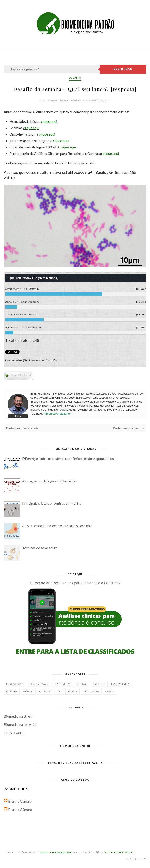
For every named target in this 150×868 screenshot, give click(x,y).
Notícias (12, 691)
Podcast (45, 691)
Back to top (135, 859)
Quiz (59, 691)
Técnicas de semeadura (40, 548)
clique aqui (49, 121)
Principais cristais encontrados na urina (52, 503)
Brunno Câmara (20, 801)
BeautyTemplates (118, 852)
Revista (72, 691)
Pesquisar (123, 69)
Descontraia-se (39, 684)
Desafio (75, 78)
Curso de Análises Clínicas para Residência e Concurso (75, 583)
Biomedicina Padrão (57, 852)
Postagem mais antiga (129, 428)
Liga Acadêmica (120, 684)
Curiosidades (15, 684)
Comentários (16, 360)
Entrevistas (63, 684)
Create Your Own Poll (44, 360)
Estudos (82, 684)
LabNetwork (14, 733)
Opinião (28, 691)
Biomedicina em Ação (20, 724)
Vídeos (109, 691)
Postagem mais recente (22, 428)
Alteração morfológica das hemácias (50, 481)
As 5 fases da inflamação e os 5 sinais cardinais (57, 526)
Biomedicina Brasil (18, 716)
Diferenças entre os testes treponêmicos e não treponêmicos (68, 458)
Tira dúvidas (91, 691)
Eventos (99, 684)
